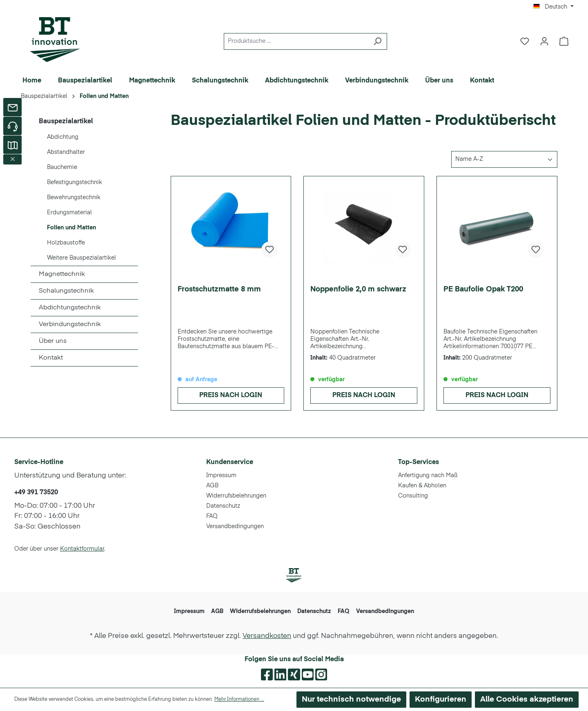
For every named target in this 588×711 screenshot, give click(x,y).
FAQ (212, 516)
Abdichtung (63, 137)
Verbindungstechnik (70, 324)
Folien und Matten (71, 228)
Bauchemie (62, 167)
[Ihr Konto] (544, 41)
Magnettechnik (62, 274)
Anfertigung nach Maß (428, 475)
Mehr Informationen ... (239, 700)
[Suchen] (378, 41)
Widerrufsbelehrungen (236, 496)
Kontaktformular (82, 549)
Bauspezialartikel (66, 122)
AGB (212, 486)
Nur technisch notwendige (351, 699)
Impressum (221, 475)
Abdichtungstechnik (70, 308)
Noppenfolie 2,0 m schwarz (358, 289)
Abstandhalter (66, 152)
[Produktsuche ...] (296, 41)
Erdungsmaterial (69, 213)
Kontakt (51, 358)
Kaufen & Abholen (422, 486)
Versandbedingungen (235, 527)
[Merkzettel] (525, 41)
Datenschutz (223, 506)
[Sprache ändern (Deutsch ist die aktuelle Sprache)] (553, 7)
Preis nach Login (231, 395)
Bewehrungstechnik (74, 198)
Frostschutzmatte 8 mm (219, 289)
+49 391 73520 (36, 493)
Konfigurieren (441, 699)
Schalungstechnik (66, 291)
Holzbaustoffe (66, 243)
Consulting (413, 496)
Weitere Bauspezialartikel (81, 258)
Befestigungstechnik (75, 182)
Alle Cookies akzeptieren (527, 699)
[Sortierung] (504, 159)
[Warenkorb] (564, 41)
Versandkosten (267, 636)
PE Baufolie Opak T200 (483, 289)
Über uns (53, 341)
